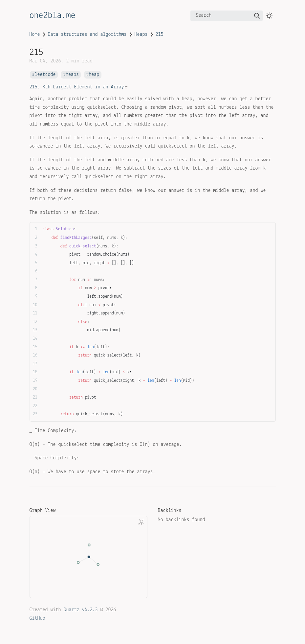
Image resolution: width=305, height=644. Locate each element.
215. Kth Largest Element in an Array (78, 87)
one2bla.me (53, 16)
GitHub (37, 618)
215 (160, 34)
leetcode (45, 75)
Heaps (141, 34)
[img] (257, 16)
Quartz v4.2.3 (81, 610)
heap (94, 75)
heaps (72, 75)
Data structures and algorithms (87, 34)
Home (35, 34)
